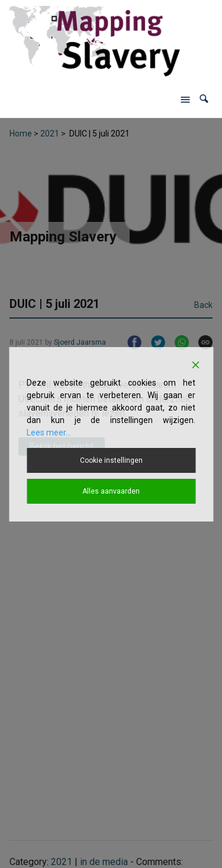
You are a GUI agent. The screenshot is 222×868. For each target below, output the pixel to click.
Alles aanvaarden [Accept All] (111, 491)
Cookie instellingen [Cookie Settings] (111, 460)
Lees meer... (49, 433)
